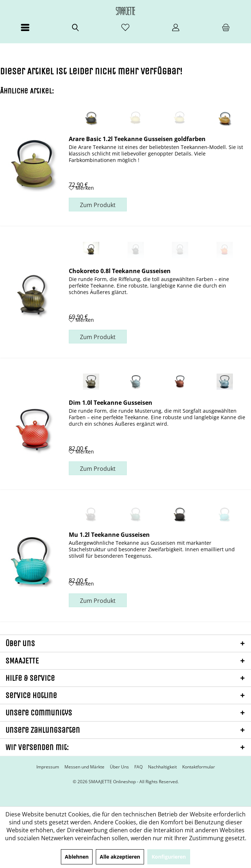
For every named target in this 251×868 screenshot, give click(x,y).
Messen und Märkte (84, 767)
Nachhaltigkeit (162, 767)
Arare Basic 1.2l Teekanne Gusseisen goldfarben (137, 139)
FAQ (138, 767)
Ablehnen (77, 857)
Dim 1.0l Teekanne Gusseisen (111, 402)
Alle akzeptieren (120, 857)
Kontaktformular (199, 767)
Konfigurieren (169, 857)
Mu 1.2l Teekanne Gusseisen (109, 534)
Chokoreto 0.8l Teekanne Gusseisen (120, 271)
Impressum (48, 767)
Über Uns (119, 767)
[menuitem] (25, 31)
